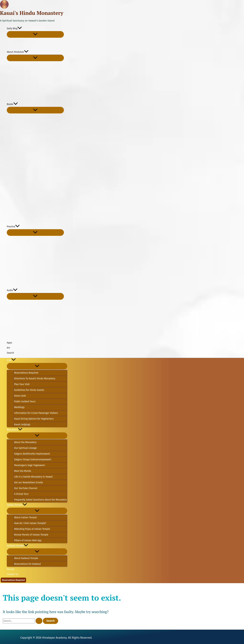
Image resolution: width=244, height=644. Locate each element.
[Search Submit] (39, 621)
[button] (20, 29)
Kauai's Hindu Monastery (32, 13)
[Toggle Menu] (35, 34)
